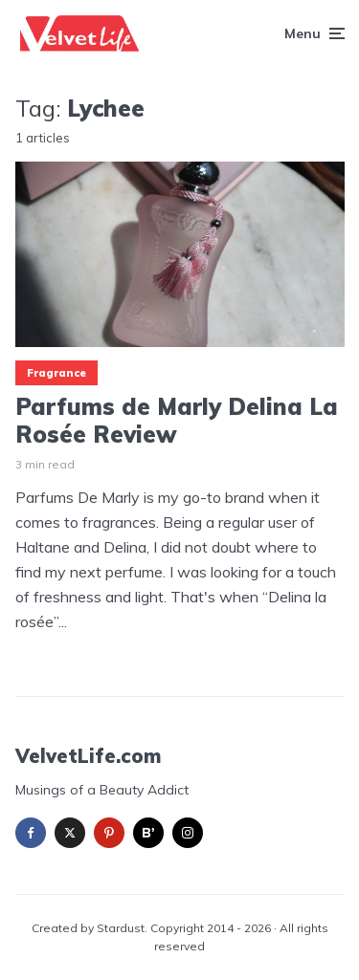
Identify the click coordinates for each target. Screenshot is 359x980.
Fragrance (56, 373)
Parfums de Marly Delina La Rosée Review (177, 421)
